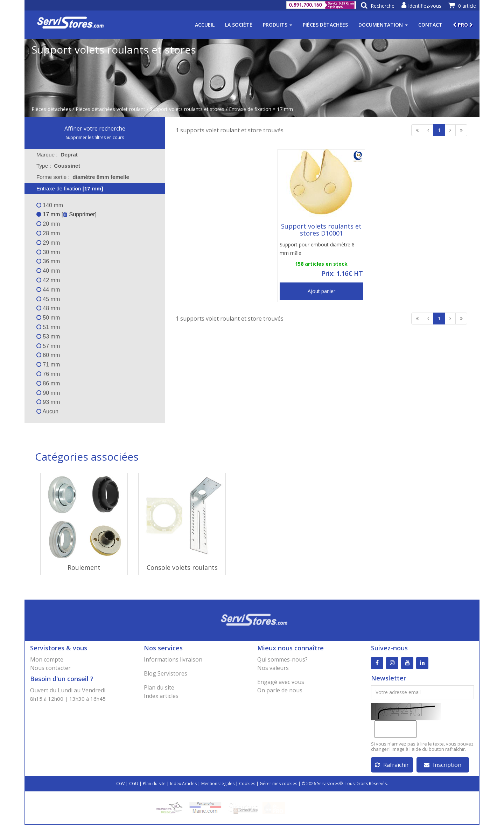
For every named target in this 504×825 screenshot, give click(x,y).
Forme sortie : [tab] (83, 177)
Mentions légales (218, 784)
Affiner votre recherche (95, 128)
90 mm (48, 393)
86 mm (48, 383)
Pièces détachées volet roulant (110, 109)
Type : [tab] (58, 166)
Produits (278, 25)
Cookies (247, 784)
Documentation (383, 25)
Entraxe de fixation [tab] (65, 188)
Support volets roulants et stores (187, 109)
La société (239, 25)
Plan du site (159, 687)
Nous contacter (50, 668)
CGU (134, 784)
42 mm (48, 280)
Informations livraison (173, 659)
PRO (463, 25)
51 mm (48, 327)
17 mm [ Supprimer (66, 214)
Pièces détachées (325, 25)
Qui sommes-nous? (282, 659)
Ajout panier (321, 291)
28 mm (48, 233)
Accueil (205, 25)
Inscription (443, 765)
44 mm (48, 290)
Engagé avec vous (281, 682)
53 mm (48, 337)
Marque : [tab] (57, 155)
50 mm (48, 318)
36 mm (48, 261)
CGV (120, 784)
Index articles (161, 696)
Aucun (47, 411)
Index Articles (183, 784)
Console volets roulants (182, 567)
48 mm (48, 308)
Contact (430, 25)
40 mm (48, 271)
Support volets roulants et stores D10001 (321, 230)
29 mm (48, 243)
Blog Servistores (166, 673)
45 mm (48, 299)
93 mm (48, 402)
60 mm (48, 355)
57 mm (48, 346)
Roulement (84, 567)
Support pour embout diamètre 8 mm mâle (317, 249)
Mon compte (47, 659)
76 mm (48, 374)
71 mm (48, 365)
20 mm (48, 224)
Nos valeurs (273, 668)
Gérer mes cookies (278, 784)
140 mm (50, 205)
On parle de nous (280, 690)
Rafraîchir (392, 765)
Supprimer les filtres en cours (95, 137)
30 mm (48, 252)
